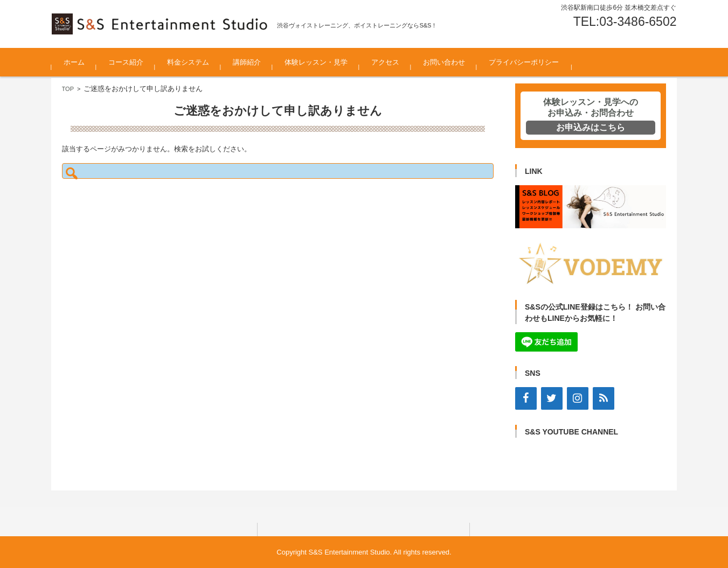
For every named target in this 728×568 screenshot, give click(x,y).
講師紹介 (247, 62)
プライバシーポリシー (524, 62)
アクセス (385, 62)
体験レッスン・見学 (316, 62)
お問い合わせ (444, 62)
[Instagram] (578, 398)
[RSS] (604, 398)
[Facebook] (526, 398)
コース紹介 (126, 62)
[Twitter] (552, 398)
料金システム (188, 62)
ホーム (74, 62)
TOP (68, 89)
